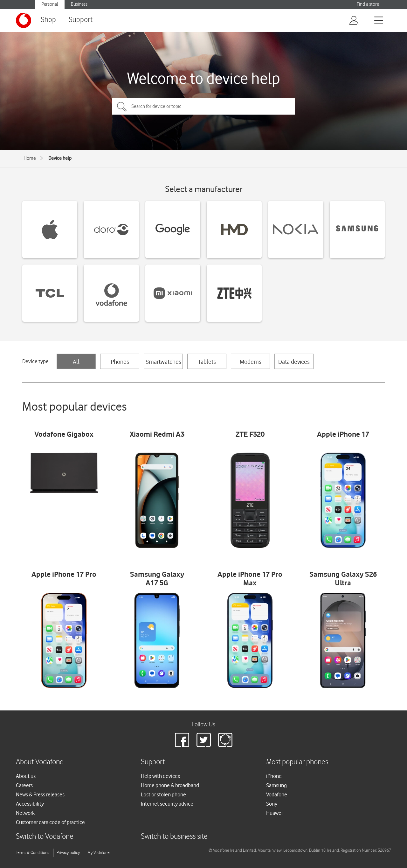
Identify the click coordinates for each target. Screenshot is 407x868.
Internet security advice (167, 804)
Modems (251, 362)
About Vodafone (40, 762)
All (76, 362)
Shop (48, 20)
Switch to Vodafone (45, 837)
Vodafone (277, 794)
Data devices (294, 362)
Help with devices (160, 776)
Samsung (276, 785)
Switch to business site (174, 837)
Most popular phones (297, 762)
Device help (60, 158)
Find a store (368, 4)
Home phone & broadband (170, 785)
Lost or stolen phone (163, 794)
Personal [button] (50, 4)
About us (26, 776)
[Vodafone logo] (24, 20)
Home (30, 158)
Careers (24, 785)
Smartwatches (163, 362)
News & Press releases (40, 794)
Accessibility (30, 804)
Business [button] (79, 4)
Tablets (207, 362)
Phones (120, 362)
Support (81, 20)
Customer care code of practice (50, 822)
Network (25, 813)
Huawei (274, 813)
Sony (272, 804)
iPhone (274, 776)
